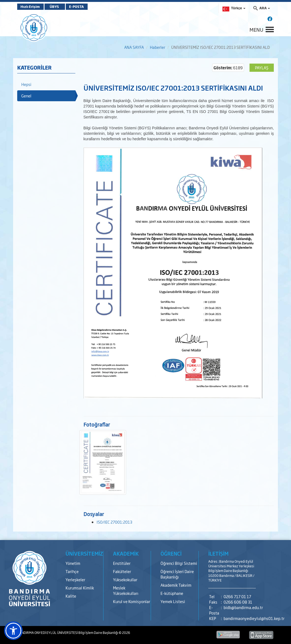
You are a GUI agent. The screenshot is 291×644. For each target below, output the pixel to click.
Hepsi (26, 84)
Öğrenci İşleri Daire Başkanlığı (177, 574)
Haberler (158, 47)
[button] (13, 631)
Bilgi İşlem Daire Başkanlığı (99, 633)
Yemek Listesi (173, 601)
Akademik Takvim (176, 585)
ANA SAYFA (134, 47)
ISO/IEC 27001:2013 (114, 522)
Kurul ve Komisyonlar (132, 601)
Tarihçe (72, 571)
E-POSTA (83, 7)
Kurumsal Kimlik (80, 588)
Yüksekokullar (125, 579)
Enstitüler (122, 563)
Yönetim (73, 563)
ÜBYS (57, 7)
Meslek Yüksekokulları (126, 590)
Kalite (71, 596)
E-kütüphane (172, 593)
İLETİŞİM (218, 553)
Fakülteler (122, 571)
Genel (26, 96)
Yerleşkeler (75, 579)
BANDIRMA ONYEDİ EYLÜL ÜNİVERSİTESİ (48, 633)
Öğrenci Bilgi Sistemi (179, 563)
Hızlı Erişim (31, 7)
